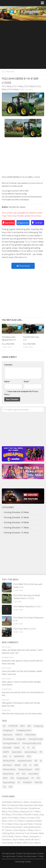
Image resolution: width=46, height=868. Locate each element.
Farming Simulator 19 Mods (16, 522)
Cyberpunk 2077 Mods (30, 811)
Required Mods (9, 782)
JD (41, 761)
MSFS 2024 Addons (32, 843)
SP (19, 782)
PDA (12, 778)
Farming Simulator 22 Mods (16, 517)
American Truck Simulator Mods (30, 833)
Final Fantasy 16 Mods (12, 843)
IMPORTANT (19, 756)
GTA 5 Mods (8, 836)
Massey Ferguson (25, 769)
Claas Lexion (8, 735)
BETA (23, 726)
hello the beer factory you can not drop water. (22, 714)
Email (27, 381)
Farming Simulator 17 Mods (16, 528)
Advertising (20, 862)
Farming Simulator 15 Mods (16, 533)
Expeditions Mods (33, 821)
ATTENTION (13, 726)
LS (30, 765)
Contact (28, 862)
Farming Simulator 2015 (32, 743)
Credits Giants (30, 735)
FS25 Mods (13, 818)
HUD (5, 756)
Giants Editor (17, 752)
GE (33, 748)
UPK (10, 787)
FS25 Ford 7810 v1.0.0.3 (25, 629)
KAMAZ (17, 765)
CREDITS (19, 735)
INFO (29, 756)
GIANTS (6, 752)
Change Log (38, 726)
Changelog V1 (8, 730)
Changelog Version (24, 730)
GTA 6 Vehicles (21, 808)
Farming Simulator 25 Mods (16, 512)
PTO (38, 778)
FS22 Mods (13, 811)
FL (24, 748)
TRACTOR (38, 782)
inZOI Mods (7, 802)
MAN (36, 765)
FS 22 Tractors (8, 72)
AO (4, 726)
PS (33, 778)
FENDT (17, 748)
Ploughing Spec (23, 778)
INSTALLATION (9, 761)
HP (41, 752)
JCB (36, 761)
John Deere (7, 765)
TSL (4, 787)
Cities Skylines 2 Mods (23, 830)
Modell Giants (8, 774)
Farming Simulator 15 (11, 743)
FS (28, 748)
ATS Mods (6, 815)
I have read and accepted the (21, 393)
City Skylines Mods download (20, 805)
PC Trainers (7, 830)
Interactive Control (25, 761)
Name (7, 381)
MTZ (24, 774)
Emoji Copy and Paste (23, 824)
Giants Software (31, 752)
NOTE (5, 778)
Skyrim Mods (18, 839)
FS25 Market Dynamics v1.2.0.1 (28, 606)
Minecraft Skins (32, 839)
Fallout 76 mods (27, 818)
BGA (29, 726)
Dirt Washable (8, 739)
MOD (37, 769)
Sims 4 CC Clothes (16, 821)
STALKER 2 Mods (31, 815)
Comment (8, 365)
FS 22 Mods (7, 824)
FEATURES (7, 748)
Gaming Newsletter (32, 827)
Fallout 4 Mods (22, 836)
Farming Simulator (36, 739)
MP (18, 774)
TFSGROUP (27, 782)
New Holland (33, 774)
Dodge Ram (21, 739)
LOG (25, 765)
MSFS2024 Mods (21, 802)
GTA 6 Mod (17, 815)
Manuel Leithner (9, 769)
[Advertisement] (23, 45)
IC (10, 756)
